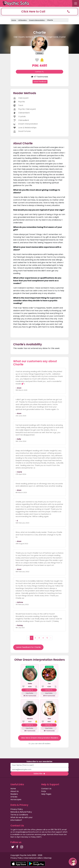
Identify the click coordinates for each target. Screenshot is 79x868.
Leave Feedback (40, 82)
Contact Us (46, 789)
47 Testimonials (39, 77)
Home (14, 20)
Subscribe (39, 774)
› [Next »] (51, 638)
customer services (34, 834)
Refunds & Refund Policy (21, 812)
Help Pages (46, 794)
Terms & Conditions (19, 815)
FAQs (44, 791)
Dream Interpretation (37, 20)
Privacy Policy (17, 809)
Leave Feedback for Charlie (28, 647)
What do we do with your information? (22, 819)
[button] (39, 12)
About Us (15, 791)
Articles (14, 797)
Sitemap (48, 858)
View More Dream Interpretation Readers (40, 738)
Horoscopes (16, 799)
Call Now (39, 72)
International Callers (33, 858)
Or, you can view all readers (39, 744)
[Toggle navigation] (76, 3)
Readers (14, 794)
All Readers (23, 20)
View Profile (29, 693)
